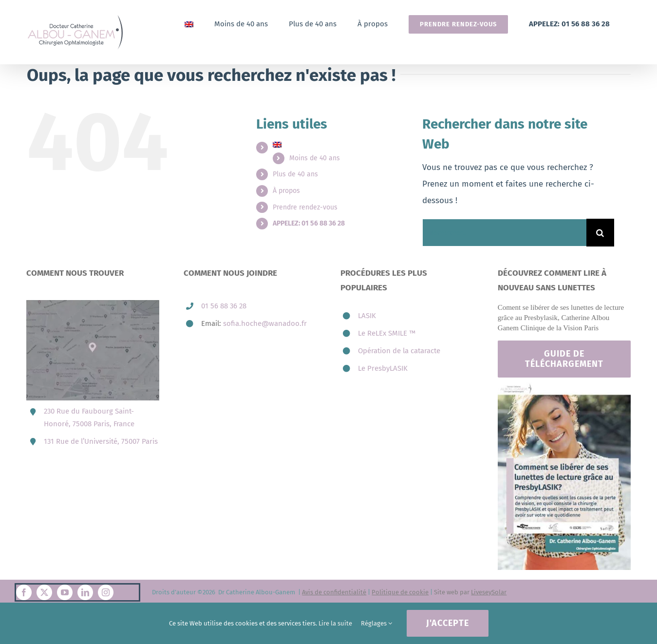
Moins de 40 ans (315, 158)
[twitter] (44, 592)
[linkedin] (85, 592)
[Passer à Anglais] (189, 24)
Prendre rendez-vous (305, 207)
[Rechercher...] (504, 233)
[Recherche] (600, 233)
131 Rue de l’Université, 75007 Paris (101, 441)
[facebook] (24, 592)
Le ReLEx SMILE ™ (387, 333)
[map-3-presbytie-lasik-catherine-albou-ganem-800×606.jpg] (93, 304)
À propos (286, 191)
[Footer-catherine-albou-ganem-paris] (564, 387)
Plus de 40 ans (295, 174)
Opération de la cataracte (399, 351)
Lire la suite (335, 623)
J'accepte (448, 623)
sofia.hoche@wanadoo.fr (265, 323)
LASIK (367, 316)
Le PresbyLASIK (383, 368)
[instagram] (106, 592)
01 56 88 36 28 (224, 306)
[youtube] (65, 592)
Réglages (376, 623)
